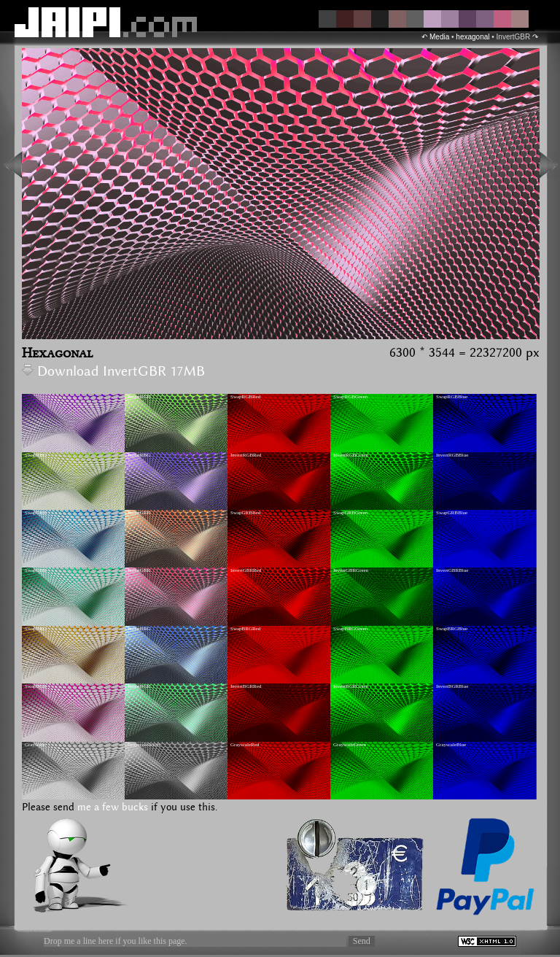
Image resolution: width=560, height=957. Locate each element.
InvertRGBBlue (452, 455)
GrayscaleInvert (144, 745)
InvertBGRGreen (351, 686)
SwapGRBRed (245, 513)
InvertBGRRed (246, 686)
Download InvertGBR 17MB (113, 372)
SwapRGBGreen (350, 397)
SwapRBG (36, 455)
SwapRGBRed (245, 397)
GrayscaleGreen (350, 745)
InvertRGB (139, 397)
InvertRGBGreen (351, 455)
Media (439, 37)
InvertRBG (139, 455)
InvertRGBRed (246, 455)
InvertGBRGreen (351, 570)
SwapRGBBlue (452, 397)
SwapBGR (36, 686)
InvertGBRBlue (452, 570)
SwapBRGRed (245, 629)
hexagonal (472, 37)
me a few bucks (113, 807)
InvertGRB (139, 513)
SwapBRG (36, 629)
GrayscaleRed (245, 745)
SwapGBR (36, 570)
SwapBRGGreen (350, 629)
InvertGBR (139, 570)
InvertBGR (139, 686)
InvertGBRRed (246, 570)
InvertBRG (139, 629)
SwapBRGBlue (452, 629)
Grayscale (35, 745)
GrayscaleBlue (451, 745)
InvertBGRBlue (452, 686)
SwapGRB (36, 513)
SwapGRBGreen (350, 513)
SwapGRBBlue (452, 513)
